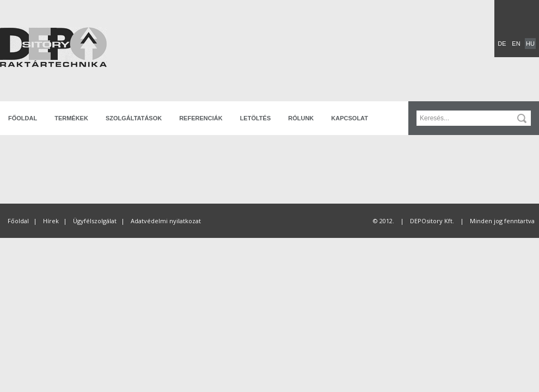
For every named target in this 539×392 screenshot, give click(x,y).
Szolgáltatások (134, 118)
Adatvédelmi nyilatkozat (166, 221)
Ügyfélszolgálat (95, 221)
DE (502, 44)
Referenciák (201, 118)
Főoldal (23, 118)
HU (530, 44)
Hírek (51, 221)
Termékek (71, 118)
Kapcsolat (350, 118)
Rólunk (301, 118)
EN (516, 44)
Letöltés (256, 118)
